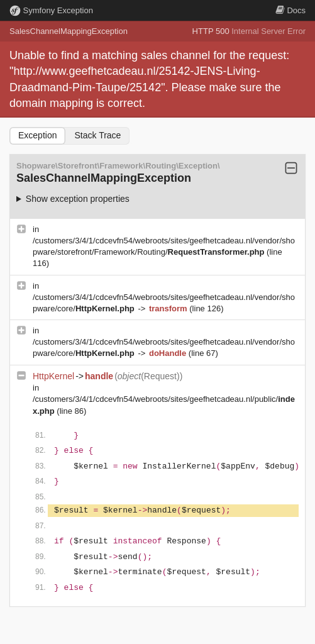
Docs (290, 10)
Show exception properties (78, 199)
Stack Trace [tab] (97, 135)
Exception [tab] (37, 135)
